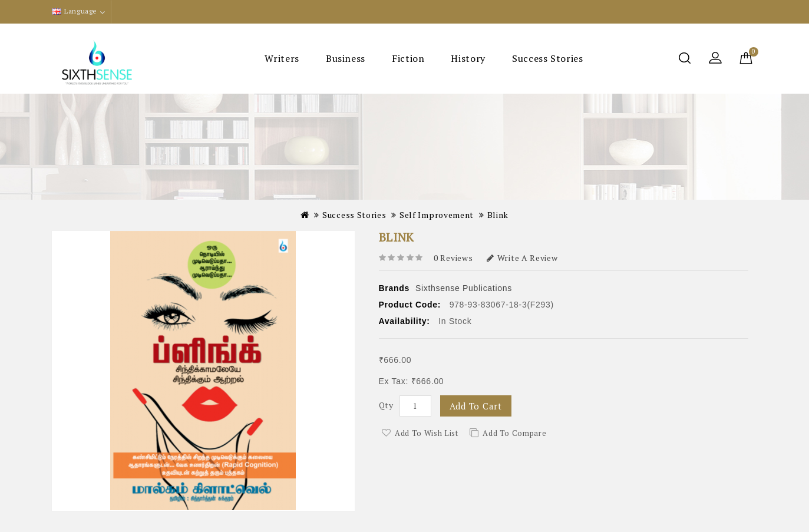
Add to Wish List (426, 433)
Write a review (522, 258)
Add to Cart (476, 406)
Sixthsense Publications (464, 288)
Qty (386, 405)
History (468, 58)
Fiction (408, 58)
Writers (282, 58)
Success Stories (548, 58)
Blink (498, 215)
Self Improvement (437, 215)
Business (346, 58)
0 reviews (453, 258)
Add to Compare (514, 433)
